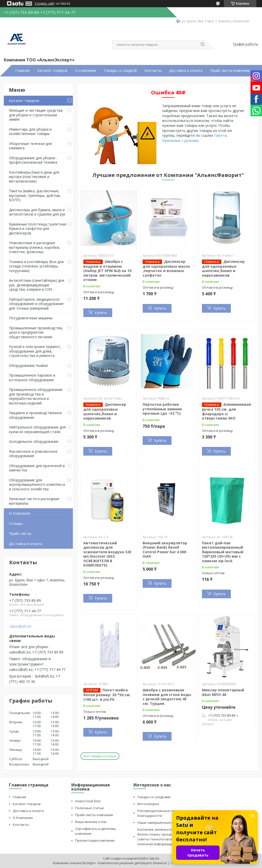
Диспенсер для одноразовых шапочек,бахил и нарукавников (223, 268)
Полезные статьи (89, 808)
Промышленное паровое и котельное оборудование (32, 377)
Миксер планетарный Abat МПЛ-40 (223, 692)
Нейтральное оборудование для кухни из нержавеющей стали (37, 429)
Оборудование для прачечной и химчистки (37, 468)
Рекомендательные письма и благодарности (161, 813)
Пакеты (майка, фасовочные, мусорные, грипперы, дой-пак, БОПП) (35, 195)
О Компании (20, 513)
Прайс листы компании (230, 71)
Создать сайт (45, 4)
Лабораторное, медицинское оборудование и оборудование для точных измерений (36, 304)
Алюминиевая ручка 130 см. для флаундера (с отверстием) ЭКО (226, 411)
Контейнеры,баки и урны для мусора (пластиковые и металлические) (34, 177)
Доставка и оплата (186, 71)
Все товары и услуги (100, 756)
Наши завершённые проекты (162, 822)
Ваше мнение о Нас (91, 822)
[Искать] (203, 45)
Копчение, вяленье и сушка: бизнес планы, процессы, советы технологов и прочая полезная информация (161, 837)
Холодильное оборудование (34, 441)
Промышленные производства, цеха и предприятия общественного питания (36, 332)
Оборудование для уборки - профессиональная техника (33, 160)
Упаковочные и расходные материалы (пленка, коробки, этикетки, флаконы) (35, 247)
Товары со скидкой (120, 71)
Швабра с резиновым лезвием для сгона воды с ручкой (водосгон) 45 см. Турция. (167, 697)
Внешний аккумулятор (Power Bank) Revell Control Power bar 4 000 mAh (165, 550)
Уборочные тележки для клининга (30, 146)
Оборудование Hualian (29, 365)
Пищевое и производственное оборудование (36, 415)
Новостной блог (88, 801)
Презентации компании (95, 840)
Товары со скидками (154, 797)
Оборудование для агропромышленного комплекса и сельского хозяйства (37, 484)
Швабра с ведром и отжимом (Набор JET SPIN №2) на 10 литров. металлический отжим (107, 271)
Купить (101, 313)
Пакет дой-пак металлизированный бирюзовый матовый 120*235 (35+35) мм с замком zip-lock (223, 552)
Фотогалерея (148, 804)
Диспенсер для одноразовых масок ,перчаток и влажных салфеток (166, 268)
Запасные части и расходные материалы (34, 501)
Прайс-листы (20, 533)
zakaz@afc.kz (20, 626)
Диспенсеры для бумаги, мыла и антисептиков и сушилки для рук (37, 212)
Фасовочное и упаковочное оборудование (33, 454)
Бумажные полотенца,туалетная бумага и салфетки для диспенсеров (38, 229)
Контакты (153, 71)
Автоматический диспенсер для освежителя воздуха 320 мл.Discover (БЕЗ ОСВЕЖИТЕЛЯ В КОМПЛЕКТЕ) (107, 554)
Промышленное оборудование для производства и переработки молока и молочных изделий (36, 396)
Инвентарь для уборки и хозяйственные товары (30, 132)
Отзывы (16, 523)
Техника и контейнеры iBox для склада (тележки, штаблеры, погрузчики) (36, 266)
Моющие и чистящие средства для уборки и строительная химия (36, 115)
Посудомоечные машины (31, 318)
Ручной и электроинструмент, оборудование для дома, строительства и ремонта (35, 351)
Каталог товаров (52, 71)
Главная (22, 71)
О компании (86, 71)
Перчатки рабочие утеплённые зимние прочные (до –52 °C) (162, 409)
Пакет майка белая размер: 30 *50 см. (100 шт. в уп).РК (107, 695)
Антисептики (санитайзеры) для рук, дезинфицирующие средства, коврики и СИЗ (37, 285)
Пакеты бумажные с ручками (195, 138)
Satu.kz (154, 858)
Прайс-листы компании (94, 815)
